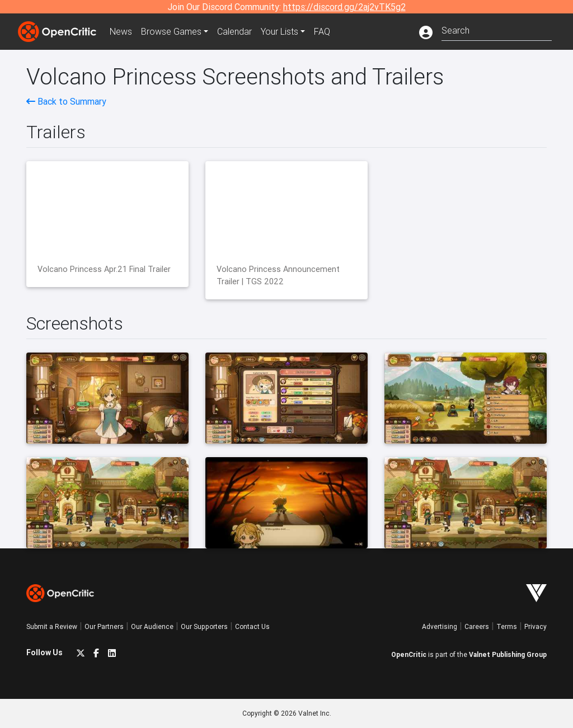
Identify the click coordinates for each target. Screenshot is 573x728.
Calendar (234, 31)
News (121, 31)
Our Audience (152, 626)
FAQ (322, 31)
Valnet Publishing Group (508, 654)
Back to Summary (66, 101)
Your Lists (280, 31)
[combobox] (497, 29)
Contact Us (252, 626)
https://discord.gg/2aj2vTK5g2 (344, 7)
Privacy (536, 626)
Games (171, 31)
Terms (507, 626)
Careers (477, 626)
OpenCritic (409, 654)
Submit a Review (52, 626)
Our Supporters (204, 626)
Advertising (440, 626)
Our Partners (104, 626)
